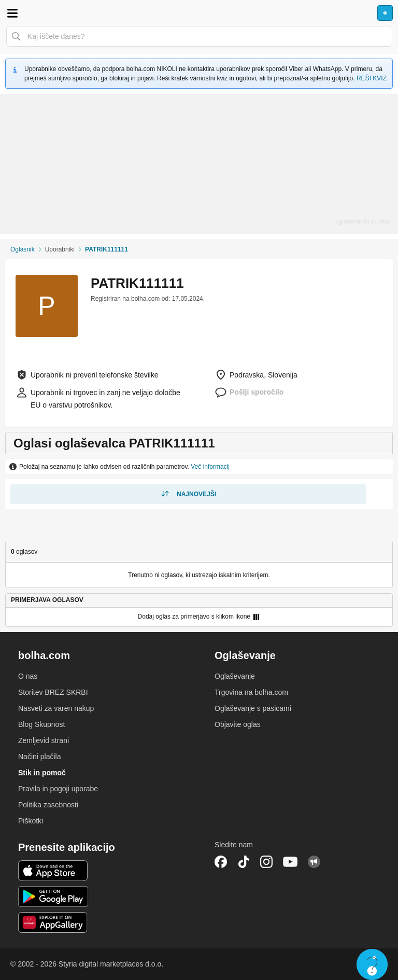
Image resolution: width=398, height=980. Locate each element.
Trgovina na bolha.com (251, 692)
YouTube (290, 862)
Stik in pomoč (42, 773)
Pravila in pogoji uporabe (58, 789)
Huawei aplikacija (53, 922)
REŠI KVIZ (372, 78)
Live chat (372, 964)
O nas (28, 676)
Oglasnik (23, 249)
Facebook (221, 862)
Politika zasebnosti (48, 805)
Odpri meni (12, 13)
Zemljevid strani (44, 740)
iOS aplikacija (53, 871)
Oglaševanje (235, 676)
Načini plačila (39, 757)
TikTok (244, 862)
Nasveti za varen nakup (56, 708)
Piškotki (31, 821)
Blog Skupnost (41, 724)
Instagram (266, 862)
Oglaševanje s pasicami (253, 708)
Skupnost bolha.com (314, 862)
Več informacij (210, 467)
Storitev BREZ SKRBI (53, 692)
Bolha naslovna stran (199, 13)
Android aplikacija (53, 897)
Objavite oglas (238, 724)
